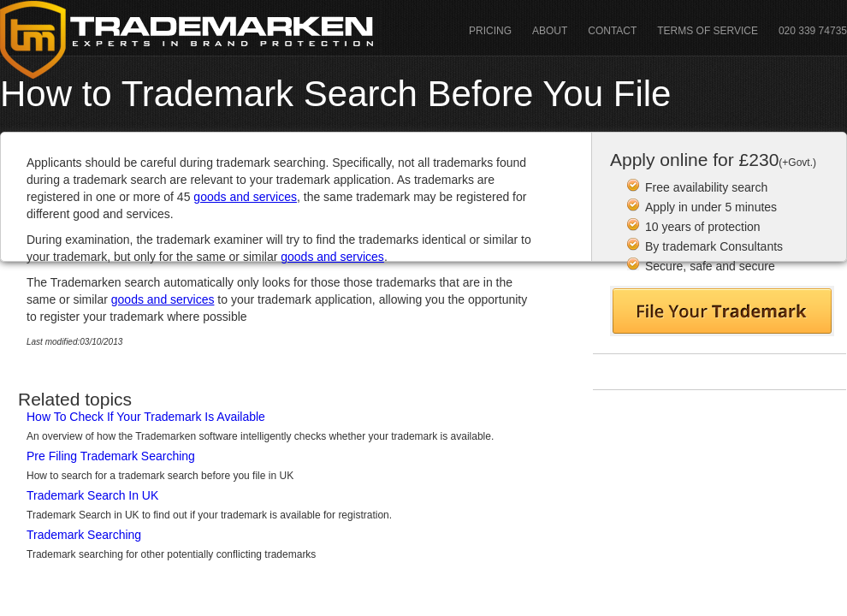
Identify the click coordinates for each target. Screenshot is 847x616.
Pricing (490, 31)
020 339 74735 (813, 31)
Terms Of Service (708, 31)
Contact (612, 31)
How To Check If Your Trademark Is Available (146, 417)
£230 (778, 160)
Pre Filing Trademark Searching (111, 456)
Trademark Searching (84, 535)
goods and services (245, 197)
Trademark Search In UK (92, 495)
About (550, 31)
